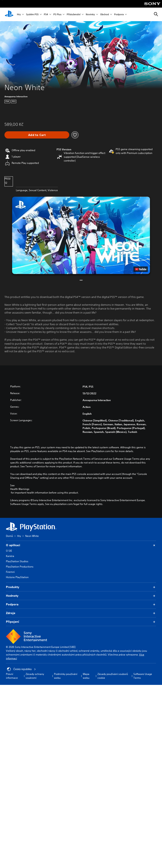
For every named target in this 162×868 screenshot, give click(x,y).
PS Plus (57, 14)
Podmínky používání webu (66, 676)
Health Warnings (20, 489)
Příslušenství (74, 14)
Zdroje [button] (81, 613)
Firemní (10, 572)
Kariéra (10, 556)
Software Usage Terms (143, 676)
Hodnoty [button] (81, 596)
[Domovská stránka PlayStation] (9, 14)
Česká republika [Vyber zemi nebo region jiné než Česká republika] (21, 669)
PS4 (46, 14)
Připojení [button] (81, 622)
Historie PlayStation (17, 577)
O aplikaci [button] (81, 545)
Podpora (119, 14)
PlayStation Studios (17, 561)
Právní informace (12, 676)
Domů (9, 536)
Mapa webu (86, 676)
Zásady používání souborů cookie (113, 676)
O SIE (9, 551)
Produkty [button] (81, 587)
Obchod (105, 14)
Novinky (90, 14)
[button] (81, 235)
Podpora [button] (81, 604)
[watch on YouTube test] (141, 269)
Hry (19, 14)
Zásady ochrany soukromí (35, 676)
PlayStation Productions (20, 567)
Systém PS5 (32, 14)
